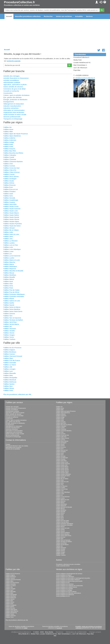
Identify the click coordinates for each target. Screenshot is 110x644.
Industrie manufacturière (12, 106)
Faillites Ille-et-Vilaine (11, 230)
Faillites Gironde (9, 198)
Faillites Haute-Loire (11, 211)
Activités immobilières (11, 80)
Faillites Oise (8, 284)
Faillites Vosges (9, 335)
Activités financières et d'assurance (16, 78)
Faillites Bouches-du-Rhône (13, 153)
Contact (8, 444)
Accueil (9, 16)
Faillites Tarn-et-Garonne (12, 318)
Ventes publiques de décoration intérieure (68, 580)
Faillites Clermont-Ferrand (13, 356)
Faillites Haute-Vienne (11, 219)
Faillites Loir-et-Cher (11, 245)
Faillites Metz (8, 375)
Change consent (95, 632)
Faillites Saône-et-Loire (12, 301)
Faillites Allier (8, 132)
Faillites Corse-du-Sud (11, 168)
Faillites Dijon (8, 358)
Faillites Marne (9, 264)
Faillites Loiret (8, 251)
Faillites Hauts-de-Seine (12, 226)
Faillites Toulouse (11, 616)
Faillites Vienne (9, 333)
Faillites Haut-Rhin (10, 204)
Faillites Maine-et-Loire (12, 260)
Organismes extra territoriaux (14, 112)
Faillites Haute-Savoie (11, 217)
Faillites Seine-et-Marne (12, 307)
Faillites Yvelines (9, 339)
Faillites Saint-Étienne (12, 611)
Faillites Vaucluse (10, 329)
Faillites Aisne (8, 129)
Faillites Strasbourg (11, 613)
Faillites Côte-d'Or (10, 170)
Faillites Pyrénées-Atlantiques (14, 294)
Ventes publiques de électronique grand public (69, 581)
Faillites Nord (8, 281)
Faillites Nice (8, 386)
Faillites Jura (8, 239)
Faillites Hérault (9, 228)
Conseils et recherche (11, 91)
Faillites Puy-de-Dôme (11, 292)
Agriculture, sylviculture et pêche (15, 85)
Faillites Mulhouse (10, 382)
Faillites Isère (8, 236)
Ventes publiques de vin (63, 596)
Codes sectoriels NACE (63, 566)
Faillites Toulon (10, 614)
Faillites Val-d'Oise (10, 322)
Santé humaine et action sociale (15, 115)
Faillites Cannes (9, 354)
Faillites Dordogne (10, 179)
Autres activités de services (13, 87)
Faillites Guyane (9, 202)
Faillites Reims (10, 607)
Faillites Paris (8, 288)
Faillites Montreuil (10, 380)
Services (89, 16)
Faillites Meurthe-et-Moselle (13, 271)
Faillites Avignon (9, 350)
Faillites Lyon (8, 371)
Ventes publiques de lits (63, 583)
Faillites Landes (9, 243)
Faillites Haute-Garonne (12, 209)
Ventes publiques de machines (65, 584)
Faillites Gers (8, 196)
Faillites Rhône (9, 299)
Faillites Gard (8, 194)
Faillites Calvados (10, 155)
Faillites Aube (8, 144)
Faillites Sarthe (9, 303)
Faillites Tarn (8, 316)
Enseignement (9, 102)
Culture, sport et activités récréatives (16, 95)
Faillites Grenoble (10, 363)
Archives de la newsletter (13, 449)
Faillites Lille (8, 367)
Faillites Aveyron (9, 149)
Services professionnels (12, 117)
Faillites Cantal (9, 157)
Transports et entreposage (13, 119)
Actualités (79, 16)
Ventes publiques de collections (65, 577)
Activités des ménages (11, 76)
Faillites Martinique (10, 266)
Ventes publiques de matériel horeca (66, 587)
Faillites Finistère (10, 191)
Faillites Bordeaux (10, 352)
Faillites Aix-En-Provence (12, 348)
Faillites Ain (8, 127)
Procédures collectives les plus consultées (68, 564)
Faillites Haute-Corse (11, 206)
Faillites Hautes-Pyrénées (13, 224)
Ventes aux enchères (64, 16)
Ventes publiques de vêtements (65, 595)
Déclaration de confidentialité (76, 632)
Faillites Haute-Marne (11, 213)
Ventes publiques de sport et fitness (66, 592)
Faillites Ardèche (9, 138)
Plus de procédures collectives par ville (17, 394)
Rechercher (48, 16)
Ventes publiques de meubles (65, 589)
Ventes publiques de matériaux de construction (69, 586)
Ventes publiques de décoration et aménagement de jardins (73, 578)
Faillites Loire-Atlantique (12, 249)
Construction (8, 93)
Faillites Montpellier (10, 378)
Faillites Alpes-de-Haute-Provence (16, 134)
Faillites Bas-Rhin (10, 151)
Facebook (59, 628)
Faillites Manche (9, 262)
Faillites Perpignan (11, 605)
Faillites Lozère (9, 258)
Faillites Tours (10, 617)
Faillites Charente (10, 159)
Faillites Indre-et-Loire (11, 234)
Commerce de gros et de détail (14, 89)
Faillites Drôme (9, 183)
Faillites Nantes (9, 384)
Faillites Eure (8, 187)
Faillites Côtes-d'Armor (12, 172)
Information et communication (14, 110)
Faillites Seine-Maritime (12, 309)
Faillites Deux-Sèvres (11, 176)
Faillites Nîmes (9, 388)
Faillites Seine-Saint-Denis (13, 311)
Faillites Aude (8, 147)
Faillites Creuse (9, 174)
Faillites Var (8, 326)
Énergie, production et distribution (15, 100)
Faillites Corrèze (9, 166)
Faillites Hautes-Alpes (11, 221)
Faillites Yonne (9, 337)
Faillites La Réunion (11, 241)
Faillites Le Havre (10, 365)
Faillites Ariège (9, 142)
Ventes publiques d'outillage (64, 590)
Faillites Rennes (10, 608)
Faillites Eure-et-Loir (11, 189)
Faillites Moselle (9, 277)
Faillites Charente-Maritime (13, 162)
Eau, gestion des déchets (12, 97)
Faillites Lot (8, 254)
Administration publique (12, 82)
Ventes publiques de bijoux (64, 575)
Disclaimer (60, 632)
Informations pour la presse (13, 447)
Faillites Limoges (9, 369)
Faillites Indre (8, 232)
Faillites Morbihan (10, 275)
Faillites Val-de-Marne (11, 324)
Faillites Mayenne (10, 269)
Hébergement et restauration (14, 104)
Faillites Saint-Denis (11, 610)
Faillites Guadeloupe (11, 200)
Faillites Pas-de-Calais (11, 290)
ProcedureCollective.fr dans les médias (17, 446)
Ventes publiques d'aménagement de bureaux (69, 574)
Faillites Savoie (9, 305)
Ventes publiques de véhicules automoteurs (69, 593)
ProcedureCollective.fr (19, 2)
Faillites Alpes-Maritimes (12, 136)
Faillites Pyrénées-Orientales (14, 296)
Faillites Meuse (9, 273)
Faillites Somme (9, 314)
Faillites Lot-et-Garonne (12, 256)
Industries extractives (11, 108)
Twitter (26, 628)
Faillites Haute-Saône (11, 215)
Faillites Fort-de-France (12, 360)
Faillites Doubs (9, 181)
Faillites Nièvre (9, 279)
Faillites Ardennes (10, 140)
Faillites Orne (8, 286)
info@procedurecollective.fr (85, 78)
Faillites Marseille (10, 373)
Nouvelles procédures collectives (28, 16)
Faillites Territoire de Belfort (13, 320)
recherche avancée (14, 61)
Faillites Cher (8, 164)
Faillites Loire (8, 247)
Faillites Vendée (9, 331)
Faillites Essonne (10, 185)
